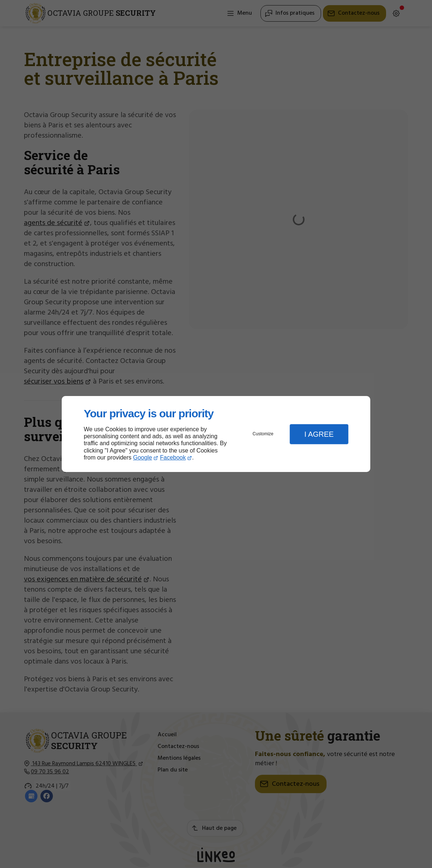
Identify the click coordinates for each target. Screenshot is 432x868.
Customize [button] (263, 434)
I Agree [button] (319, 434)
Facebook (173, 457)
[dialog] (216, 434)
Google (143, 457)
